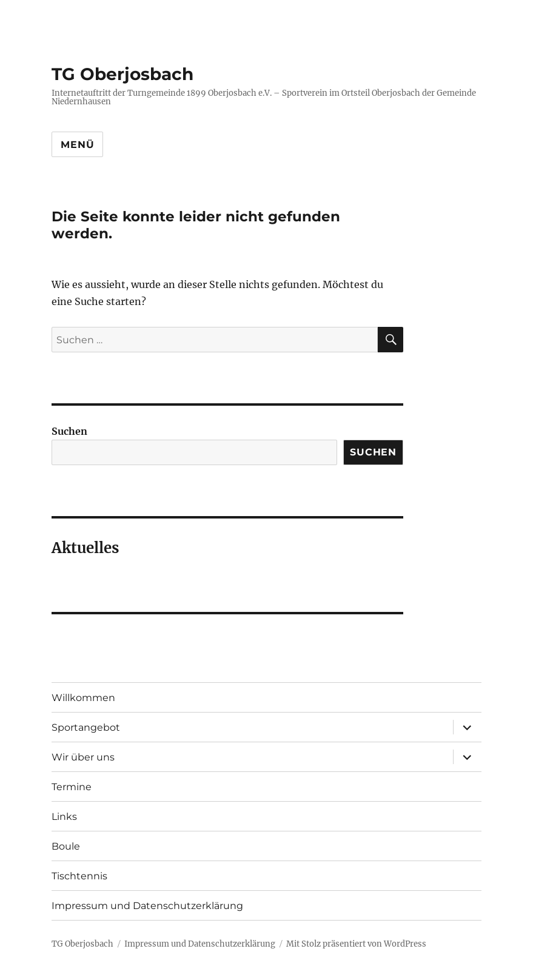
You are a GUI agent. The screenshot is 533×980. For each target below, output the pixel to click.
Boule (66, 846)
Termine (72, 787)
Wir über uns (83, 757)
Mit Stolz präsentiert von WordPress (356, 944)
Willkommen (83, 698)
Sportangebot (86, 727)
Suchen (69, 431)
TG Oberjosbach (122, 74)
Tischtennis (79, 876)
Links (64, 817)
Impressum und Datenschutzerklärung (147, 906)
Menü (77, 145)
